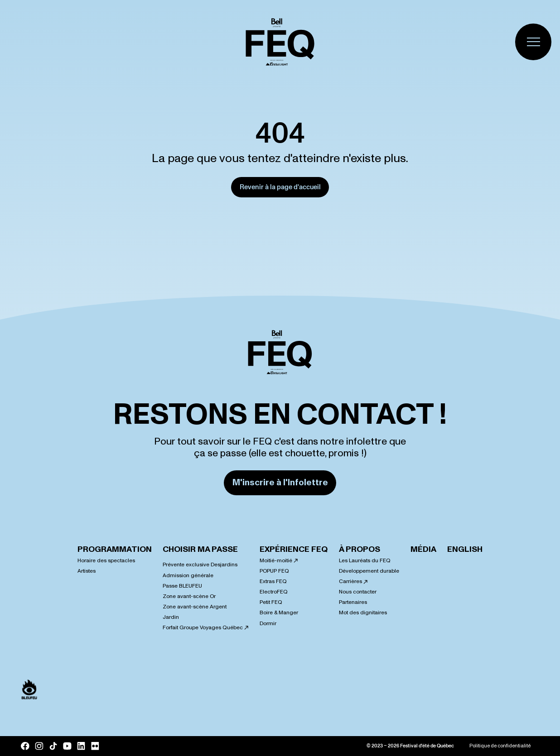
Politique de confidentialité (500, 746)
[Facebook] (25, 746)
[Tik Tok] (53, 746)
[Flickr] (95, 746)
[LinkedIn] (81, 746)
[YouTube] (67, 746)
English (465, 550)
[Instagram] (39, 746)
